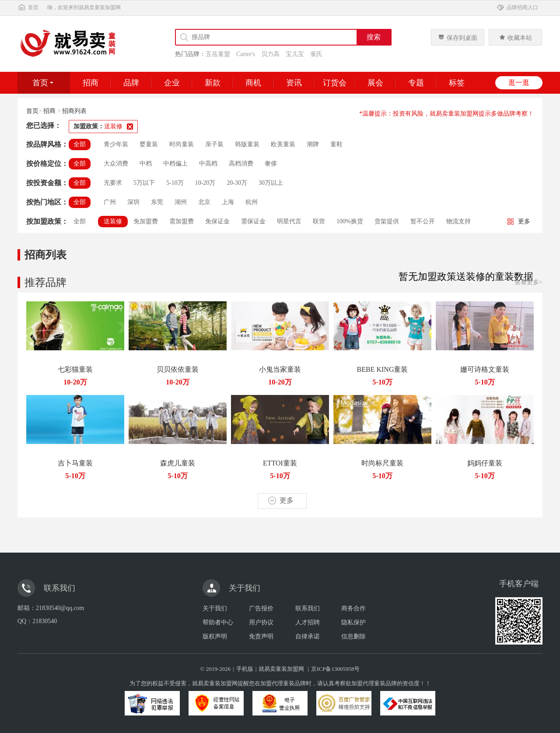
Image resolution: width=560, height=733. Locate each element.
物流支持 (458, 221)
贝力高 (270, 54)
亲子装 (214, 144)
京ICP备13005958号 (335, 669)
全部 (80, 144)
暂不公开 (423, 221)
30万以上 (271, 183)
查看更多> (528, 282)
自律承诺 (308, 636)
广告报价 (261, 608)
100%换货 (350, 221)
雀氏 (316, 54)
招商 (91, 83)
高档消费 (241, 164)
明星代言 (289, 221)
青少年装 (116, 144)
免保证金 (217, 221)
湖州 (181, 202)
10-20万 (205, 183)
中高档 (208, 164)
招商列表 (74, 111)
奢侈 (271, 164)
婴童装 (149, 144)
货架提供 (387, 221)
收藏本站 (515, 37)
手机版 (245, 669)
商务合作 (353, 608)
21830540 (45, 621)
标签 (457, 83)
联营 (319, 221)
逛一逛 (519, 83)
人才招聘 (308, 622)
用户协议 (261, 622)
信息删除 (353, 636)
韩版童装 (247, 144)
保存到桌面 (458, 37)
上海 (228, 202)
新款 (213, 83)
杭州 (252, 202)
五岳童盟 (218, 54)
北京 (204, 202)
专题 (416, 83)
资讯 (294, 83)
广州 (110, 202)
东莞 (157, 202)
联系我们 (308, 608)
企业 (172, 83)
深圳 (133, 202)
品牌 (131, 83)
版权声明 (215, 636)
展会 (375, 83)
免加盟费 (146, 221)
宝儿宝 (295, 54)
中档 (146, 164)
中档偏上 (175, 164)
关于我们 (215, 608)
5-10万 (175, 183)
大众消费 (116, 164)
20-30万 (237, 183)
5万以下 (144, 183)
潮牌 (313, 144)
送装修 (113, 221)
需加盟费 (182, 221)
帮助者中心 (218, 622)
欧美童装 (283, 144)
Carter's (246, 54)
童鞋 (336, 144)
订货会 (335, 83)
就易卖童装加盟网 (281, 669)
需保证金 (253, 221)
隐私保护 (353, 622)
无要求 (113, 183)
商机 (253, 83)
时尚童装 (182, 144)
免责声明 (261, 636)
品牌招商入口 (517, 7)
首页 (28, 7)
